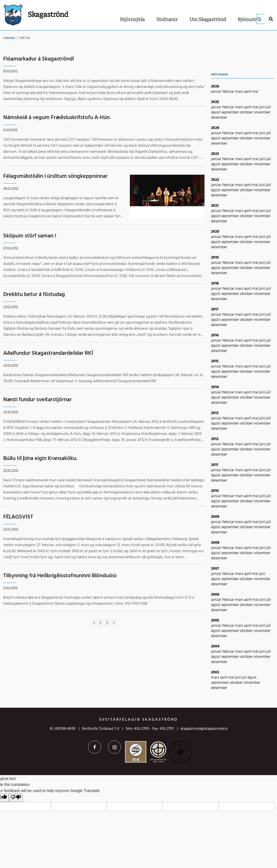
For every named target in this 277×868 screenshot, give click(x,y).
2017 (215, 309)
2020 (215, 232)
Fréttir (25, 38)
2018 (215, 284)
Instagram (114, 747)
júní (263, 107)
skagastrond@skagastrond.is (204, 729)
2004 (215, 646)
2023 (215, 154)
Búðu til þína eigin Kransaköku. (40, 459)
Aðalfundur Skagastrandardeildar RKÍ (48, 353)
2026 (215, 87)
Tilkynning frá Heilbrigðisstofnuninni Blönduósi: (60, 576)
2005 (215, 621)
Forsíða (9, 38)
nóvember (262, 112)
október (247, 112)
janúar (217, 92)
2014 (215, 387)
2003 (215, 672)
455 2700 (142, 729)
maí (255, 92)
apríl (248, 92)
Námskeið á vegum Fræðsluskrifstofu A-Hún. (57, 118)
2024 (215, 128)
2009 (215, 517)
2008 (215, 543)
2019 (215, 258)
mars (240, 92)
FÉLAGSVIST (18, 517)
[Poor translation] (16, 798)
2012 (215, 439)
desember (219, 118)
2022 (215, 180)
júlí (268, 107)
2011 (215, 465)
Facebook (95, 747)
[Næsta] (114, 623)
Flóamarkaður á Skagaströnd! (39, 59)
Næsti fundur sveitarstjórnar (37, 400)
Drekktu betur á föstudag (34, 295)
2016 (215, 335)
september (230, 112)
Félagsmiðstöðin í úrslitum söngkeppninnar (55, 176)
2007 (215, 569)
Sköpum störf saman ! (30, 236)
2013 (215, 413)
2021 (215, 206)
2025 (215, 102)
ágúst (216, 112)
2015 (215, 361)
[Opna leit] (271, 19)
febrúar (229, 92)
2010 (215, 491)
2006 (215, 595)
